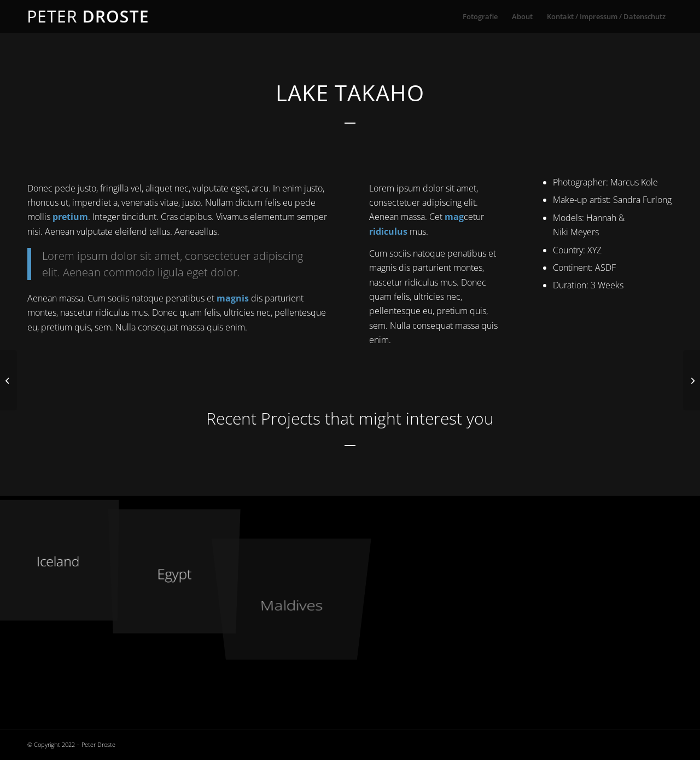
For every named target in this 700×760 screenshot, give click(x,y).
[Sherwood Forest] (692, 380)
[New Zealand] (8, 380)
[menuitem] (480, 16)
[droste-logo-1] (89, 16)
